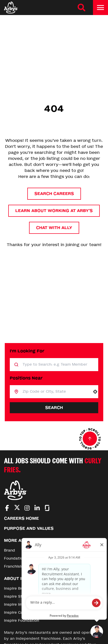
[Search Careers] (81, 8)
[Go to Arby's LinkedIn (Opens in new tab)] (37, 508)
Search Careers (54, 194)
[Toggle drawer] (100, 8)
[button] (95, 392)
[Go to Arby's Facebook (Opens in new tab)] (7, 508)
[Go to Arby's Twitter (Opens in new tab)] (17, 508)
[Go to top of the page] (90, 439)
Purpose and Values (29, 528)
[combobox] (55, 392)
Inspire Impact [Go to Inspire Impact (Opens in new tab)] (18, 605)
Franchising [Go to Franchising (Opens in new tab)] (15, 566)
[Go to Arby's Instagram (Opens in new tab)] (27, 508)
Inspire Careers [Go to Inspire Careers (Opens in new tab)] (18, 613)
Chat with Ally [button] (54, 228)
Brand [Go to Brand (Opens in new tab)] (10, 550)
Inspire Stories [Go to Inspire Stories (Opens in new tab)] (18, 597)
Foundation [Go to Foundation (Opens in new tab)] (15, 558)
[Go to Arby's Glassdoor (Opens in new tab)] (47, 508)
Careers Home (21, 518)
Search (54, 408)
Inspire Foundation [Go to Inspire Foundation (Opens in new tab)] (22, 621)
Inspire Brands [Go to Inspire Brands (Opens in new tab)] (18, 588)
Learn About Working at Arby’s (54, 211)
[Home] (11, 8)
